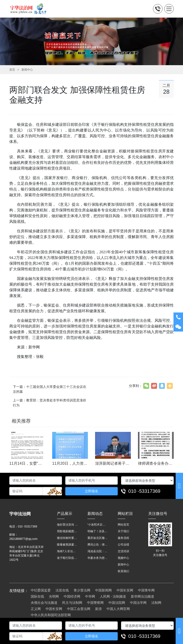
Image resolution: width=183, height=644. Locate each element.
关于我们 (123, 531)
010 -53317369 (144, 491)
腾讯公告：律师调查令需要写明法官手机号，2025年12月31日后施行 (98, 545)
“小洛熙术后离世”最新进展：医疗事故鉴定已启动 (98, 525)
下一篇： (50, 389)
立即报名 (91, 491)
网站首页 (123, 525)
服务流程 (123, 538)
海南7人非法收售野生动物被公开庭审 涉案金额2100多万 (67, 551)
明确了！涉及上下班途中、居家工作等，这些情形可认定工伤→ (98, 531)
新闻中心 (27, 70)
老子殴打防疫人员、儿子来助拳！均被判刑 (67, 558)
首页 (12, 70)
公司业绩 (123, 545)
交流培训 (123, 551)
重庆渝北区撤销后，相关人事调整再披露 (98, 538)
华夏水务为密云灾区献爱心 (98, 558)
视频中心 (123, 558)
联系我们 (123, 571)
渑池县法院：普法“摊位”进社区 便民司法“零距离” (98, 551)
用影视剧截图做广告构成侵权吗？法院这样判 (67, 531)
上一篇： (50, 403)
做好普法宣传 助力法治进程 (67, 525)
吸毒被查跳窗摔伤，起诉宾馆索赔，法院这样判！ (67, 545)
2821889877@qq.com (23, 539)
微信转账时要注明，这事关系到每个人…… (67, 538)
